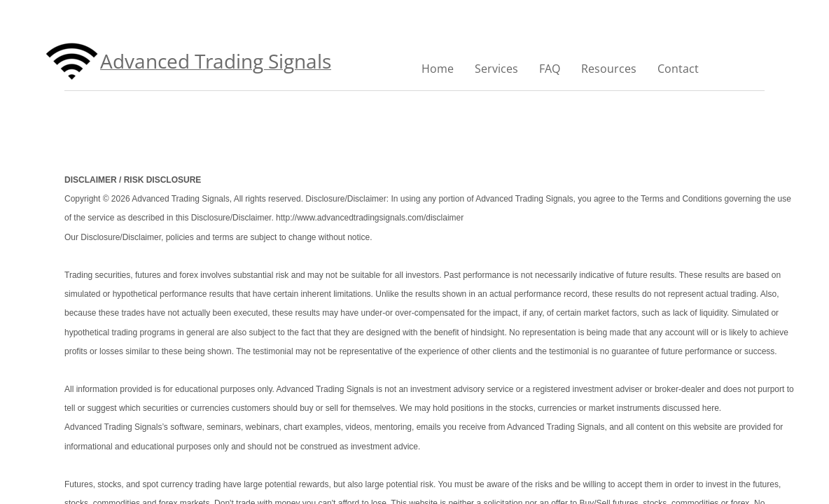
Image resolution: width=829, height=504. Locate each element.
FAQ (550, 69)
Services (496, 69)
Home (438, 69)
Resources (609, 69)
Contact (678, 69)
